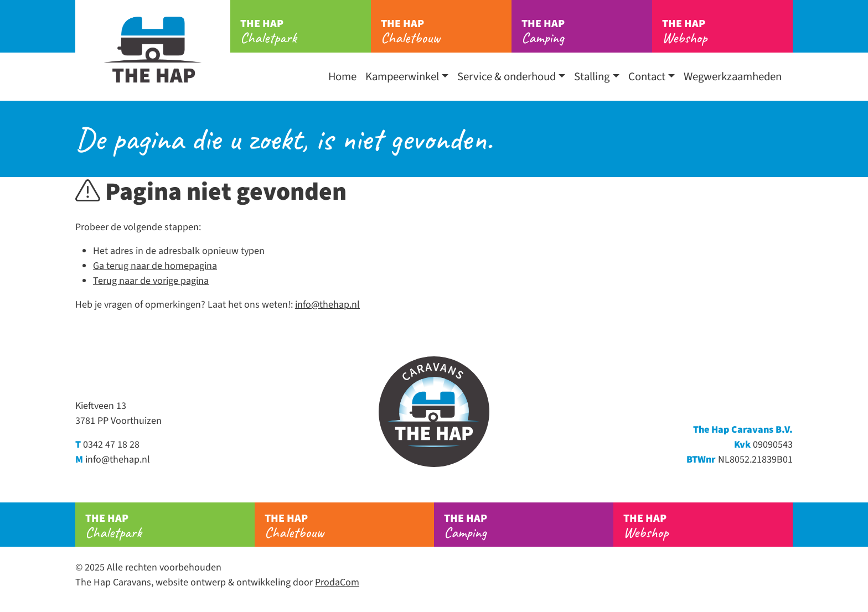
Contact (647, 77)
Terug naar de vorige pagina (151, 281)
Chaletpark (306, 32)
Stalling (592, 77)
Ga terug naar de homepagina (155, 266)
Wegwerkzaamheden (733, 77)
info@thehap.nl (327, 305)
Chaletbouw (446, 32)
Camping (587, 32)
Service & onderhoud (507, 77)
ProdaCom (337, 582)
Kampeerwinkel (402, 77)
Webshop (727, 32)
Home (342, 77)
